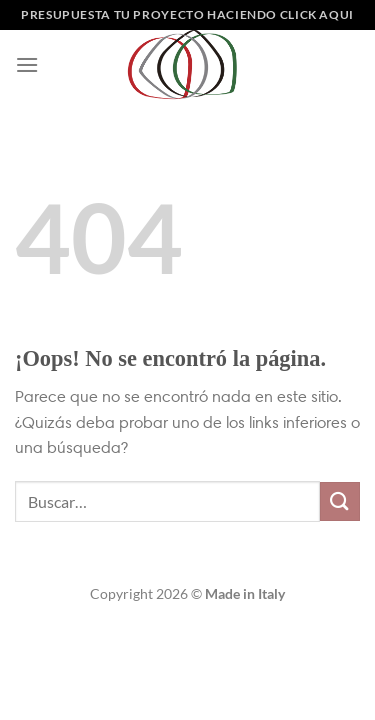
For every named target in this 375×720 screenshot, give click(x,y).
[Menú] (27, 64)
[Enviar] (340, 501)
